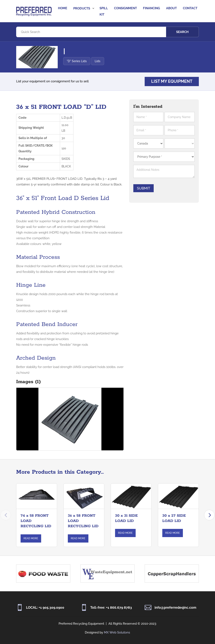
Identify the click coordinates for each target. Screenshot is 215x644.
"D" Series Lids (77, 61)
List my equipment (172, 81)
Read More (31, 538)
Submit (144, 188)
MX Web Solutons (117, 632)
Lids (98, 61)
